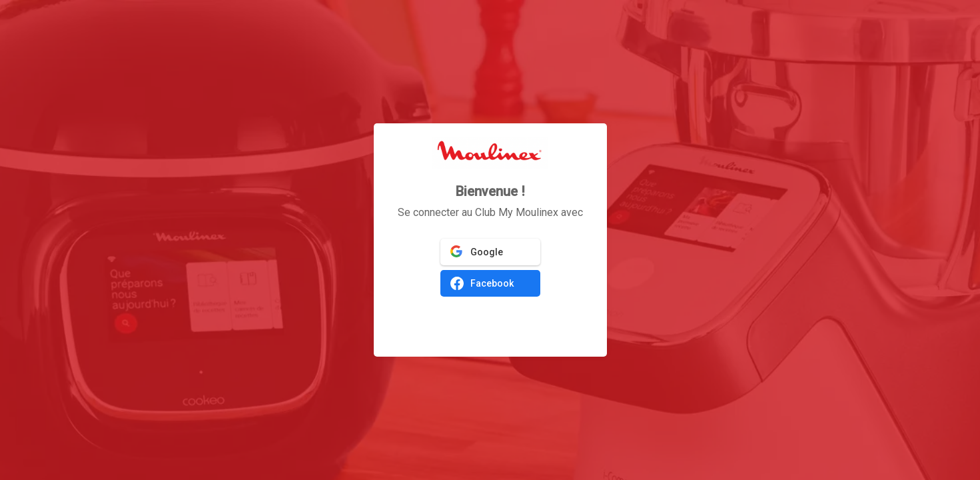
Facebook (482, 283)
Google (477, 252)
